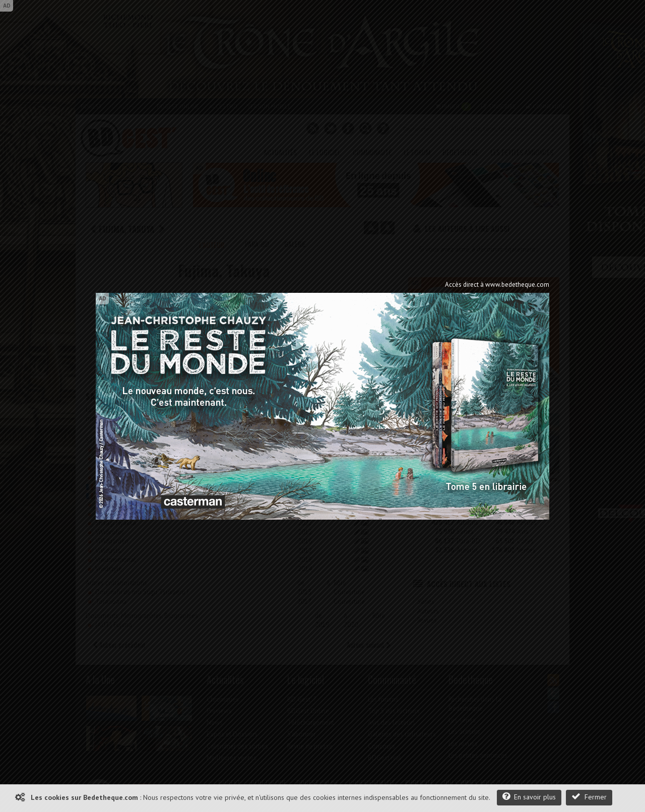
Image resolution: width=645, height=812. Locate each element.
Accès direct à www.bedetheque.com (497, 285)
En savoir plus (529, 797)
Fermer (589, 797)
